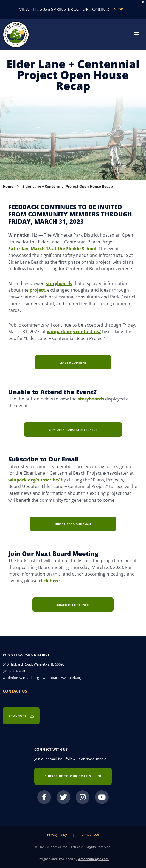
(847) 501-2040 (14, 671)
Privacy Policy (57, 834)
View (119, 9)
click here (49, 581)
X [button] (143, 2)
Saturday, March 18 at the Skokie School (52, 249)
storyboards (59, 283)
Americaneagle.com (93, 859)
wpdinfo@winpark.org (21, 678)
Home (8, 186)
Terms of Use (89, 834)
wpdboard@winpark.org (62, 678)
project (37, 290)
